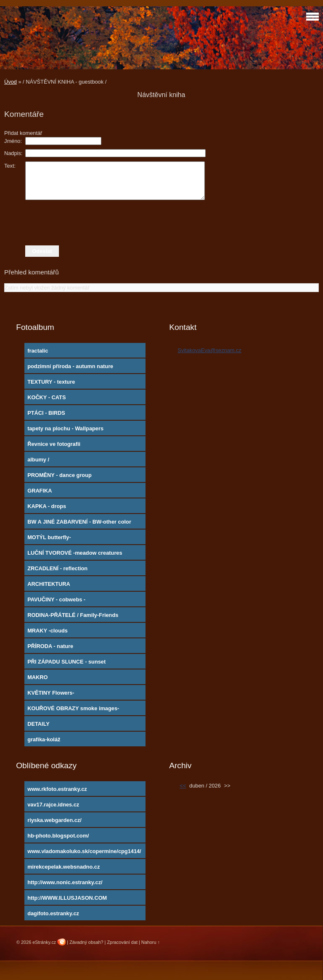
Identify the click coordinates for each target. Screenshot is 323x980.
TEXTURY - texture (51, 382)
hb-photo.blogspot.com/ (58, 836)
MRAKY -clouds (48, 631)
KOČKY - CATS (46, 397)
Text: (10, 166)
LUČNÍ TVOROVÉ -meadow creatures (75, 553)
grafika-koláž (44, 739)
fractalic (38, 351)
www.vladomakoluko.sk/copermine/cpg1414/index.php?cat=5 (84, 853)
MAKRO (37, 677)
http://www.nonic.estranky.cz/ (65, 882)
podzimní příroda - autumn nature (70, 366)
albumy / (38, 460)
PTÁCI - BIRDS (46, 413)
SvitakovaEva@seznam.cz (209, 350)
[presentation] (161, 223)
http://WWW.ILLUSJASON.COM (67, 898)
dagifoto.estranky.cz (53, 913)
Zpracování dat (122, 942)
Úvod (11, 82)
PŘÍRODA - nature (50, 646)
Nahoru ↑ (151, 942)
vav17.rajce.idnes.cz (53, 805)
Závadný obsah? (86, 942)
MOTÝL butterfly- (49, 537)
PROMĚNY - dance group (60, 475)
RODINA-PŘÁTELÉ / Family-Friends (73, 615)
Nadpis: (13, 153)
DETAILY (38, 724)
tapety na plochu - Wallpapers (65, 428)
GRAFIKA (40, 491)
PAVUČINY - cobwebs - (56, 599)
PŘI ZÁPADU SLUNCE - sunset (66, 662)
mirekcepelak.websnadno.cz (64, 867)
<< (183, 786)
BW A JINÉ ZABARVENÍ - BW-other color (79, 522)
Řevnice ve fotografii (54, 444)
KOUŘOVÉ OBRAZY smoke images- (73, 708)
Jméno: (13, 141)
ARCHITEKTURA (49, 584)
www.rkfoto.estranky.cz (57, 789)
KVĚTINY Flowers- (51, 693)
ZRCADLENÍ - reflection (57, 568)
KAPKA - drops (47, 506)
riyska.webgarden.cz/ (54, 820)
